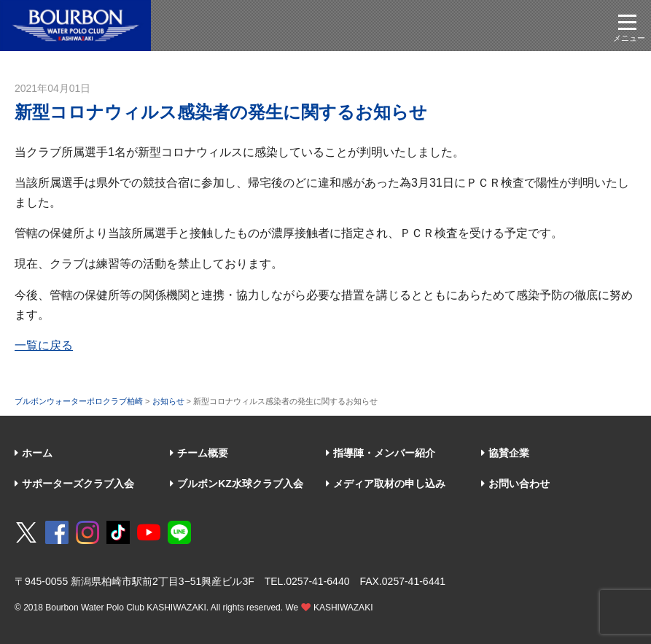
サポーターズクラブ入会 (74, 484)
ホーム (34, 453)
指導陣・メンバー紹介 (381, 453)
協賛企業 (505, 453)
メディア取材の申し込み (386, 484)
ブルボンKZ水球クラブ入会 (237, 484)
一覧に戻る (44, 345)
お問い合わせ (515, 484)
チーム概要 (199, 453)
